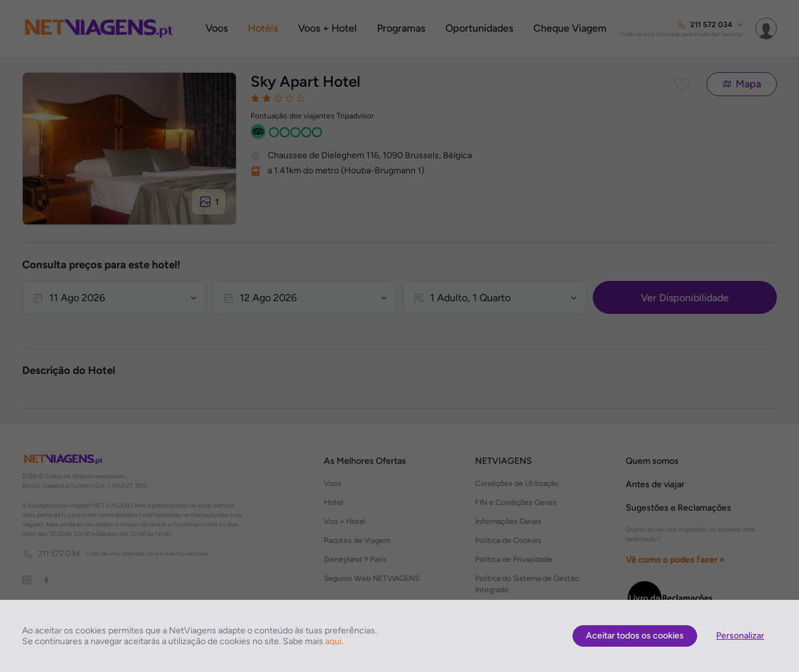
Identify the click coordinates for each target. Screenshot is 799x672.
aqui (333, 641)
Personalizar (740, 636)
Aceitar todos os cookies (635, 636)
